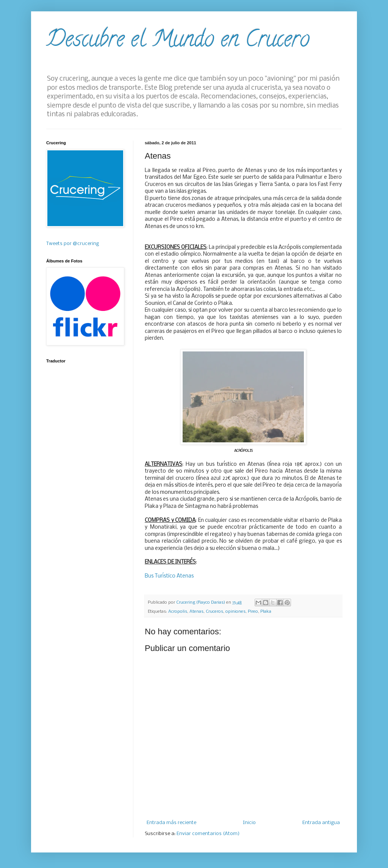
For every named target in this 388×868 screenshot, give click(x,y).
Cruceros (214, 612)
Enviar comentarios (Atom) (208, 834)
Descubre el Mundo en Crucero (178, 41)
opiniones (235, 612)
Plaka (266, 612)
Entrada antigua (321, 823)
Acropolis (178, 612)
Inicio (249, 823)
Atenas (196, 612)
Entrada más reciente (171, 823)
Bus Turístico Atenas (169, 576)
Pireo (253, 612)
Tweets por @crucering (73, 244)
